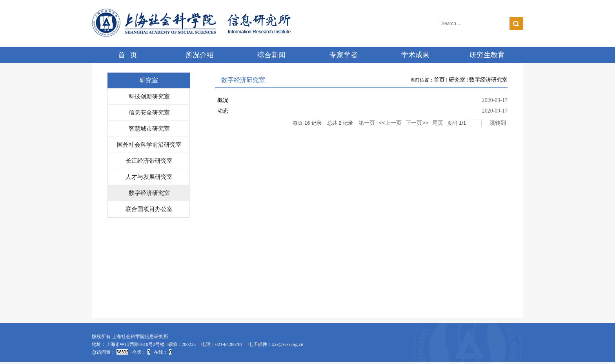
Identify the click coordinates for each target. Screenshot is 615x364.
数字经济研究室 (488, 80)
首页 (439, 80)
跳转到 (499, 123)
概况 (223, 100)
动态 (223, 111)
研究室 (457, 80)
